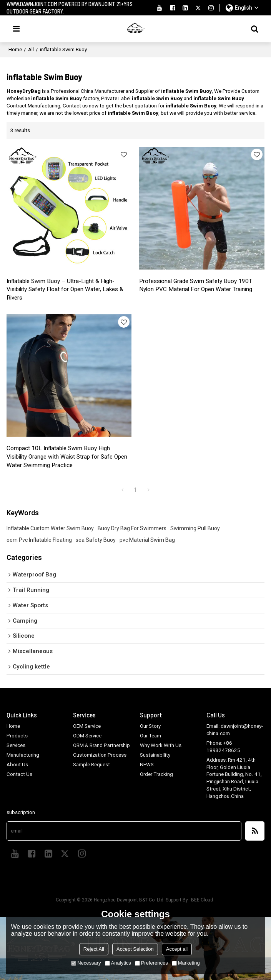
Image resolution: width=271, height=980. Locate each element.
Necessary (86, 963)
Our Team (150, 736)
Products (17, 736)
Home (15, 49)
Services (16, 746)
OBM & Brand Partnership (101, 746)
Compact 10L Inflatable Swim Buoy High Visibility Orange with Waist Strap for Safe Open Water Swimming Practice (68, 457)
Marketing (186, 963)
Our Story (150, 726)
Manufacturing (23, 755)
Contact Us (19, 774)
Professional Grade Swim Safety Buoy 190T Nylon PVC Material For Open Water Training (196, 285)
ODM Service (87, 736)
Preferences (151, 963)
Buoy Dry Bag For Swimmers (132, 529)
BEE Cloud (202, 900)
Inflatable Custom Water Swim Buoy (50, 529)
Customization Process (100, 755)
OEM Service (87, 726)
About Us (17, 765)
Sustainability (155, 755)
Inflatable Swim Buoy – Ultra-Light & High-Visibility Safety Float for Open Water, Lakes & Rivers (66, 290)
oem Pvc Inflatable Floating (39, 540)
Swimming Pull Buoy (195, 529)
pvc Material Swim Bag (147, 540)
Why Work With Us (161, 746)
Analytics (118, 963)
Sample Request (91, 765)
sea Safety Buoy (96, 540)
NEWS (147, 765)
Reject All (94, 949)
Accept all (177, 949)
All (31, 49)
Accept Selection (135, 949)
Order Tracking (156, 774)
